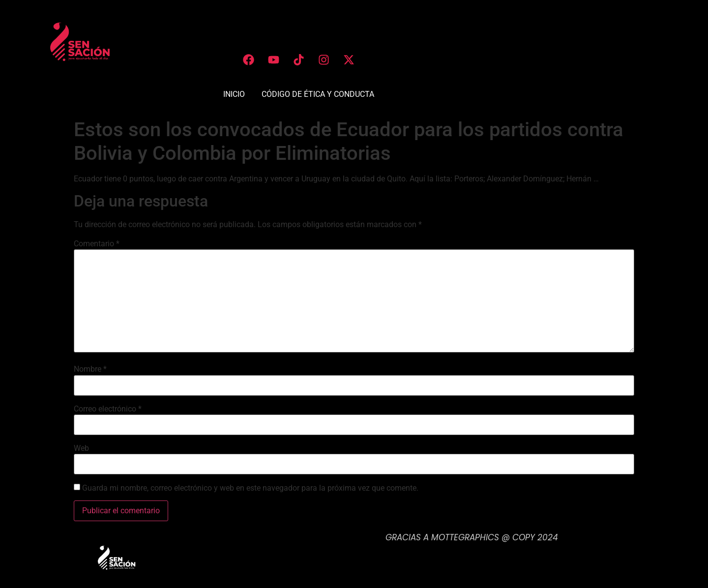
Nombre (90, 369)
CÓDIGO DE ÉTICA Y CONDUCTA (318, 94)
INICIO (234, 94)
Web (81, 448)
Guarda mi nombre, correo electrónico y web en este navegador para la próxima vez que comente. (250, 488)
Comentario (97, 244)
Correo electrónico (108, 409)
